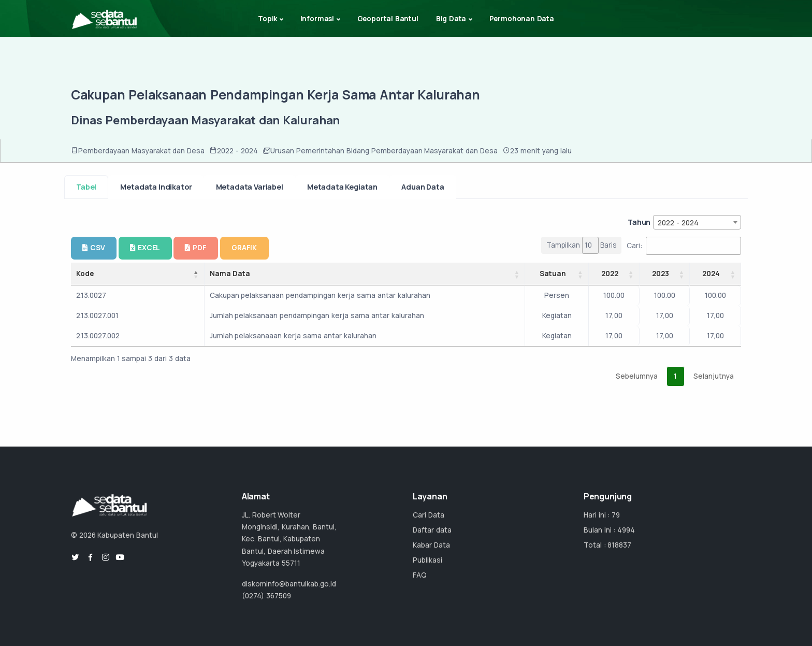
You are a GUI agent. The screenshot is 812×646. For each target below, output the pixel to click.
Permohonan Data (522, 19)
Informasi (317, 19)
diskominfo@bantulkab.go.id (289, 584)
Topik (267, 19)
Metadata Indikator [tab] (156, 187)
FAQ (420, 575)
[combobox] (697, 222)
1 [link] (675, 376)
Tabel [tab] (86, 187)
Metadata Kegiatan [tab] (342, 187)
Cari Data (429, 515)
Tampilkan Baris (582, 245)
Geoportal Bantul (388, 19)
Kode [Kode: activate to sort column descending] (85, 274)
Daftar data (432, 530)
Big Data (451, 19)
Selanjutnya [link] (714, 376)
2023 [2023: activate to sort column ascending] (661, 274)
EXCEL (145, 248)
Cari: (684, 246)
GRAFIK (244, 248)
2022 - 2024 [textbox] (678, 223)
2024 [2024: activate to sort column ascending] (711, 274)
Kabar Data (431, 545)
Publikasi (427, 560)
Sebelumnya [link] (637, 376)
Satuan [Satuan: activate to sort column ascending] (553, 274)
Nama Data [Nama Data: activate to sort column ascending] (230, 274)
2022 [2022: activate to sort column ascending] (610, 274)
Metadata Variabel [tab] (250, 187)
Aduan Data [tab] (423, 187)
